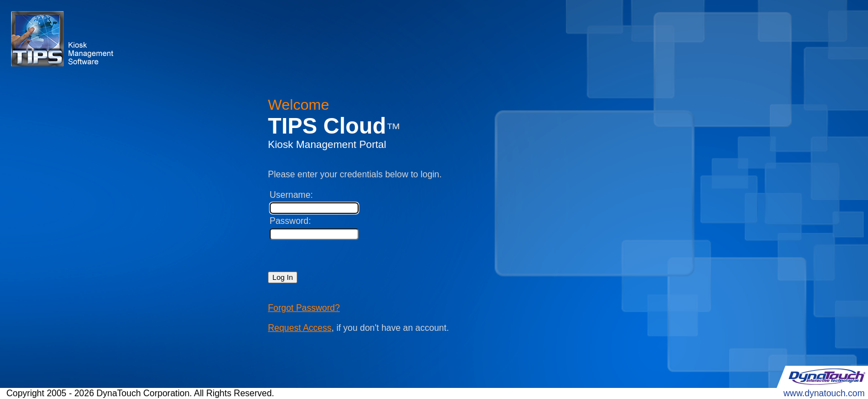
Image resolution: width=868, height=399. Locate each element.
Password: (290, 221)
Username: (291, 195)
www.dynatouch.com (824, 393)
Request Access (300, 328)
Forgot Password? (304, 308)
